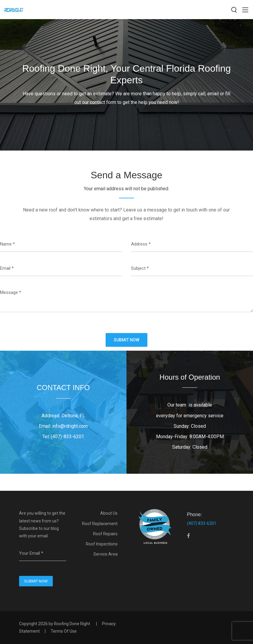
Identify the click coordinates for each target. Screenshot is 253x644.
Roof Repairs (105, 534)
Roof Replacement (100, 524)
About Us (109, 513)
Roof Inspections (102, 544)
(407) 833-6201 (202, 523)
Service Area (105, 554)
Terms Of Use (64, 631)
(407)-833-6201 (67, 437)
